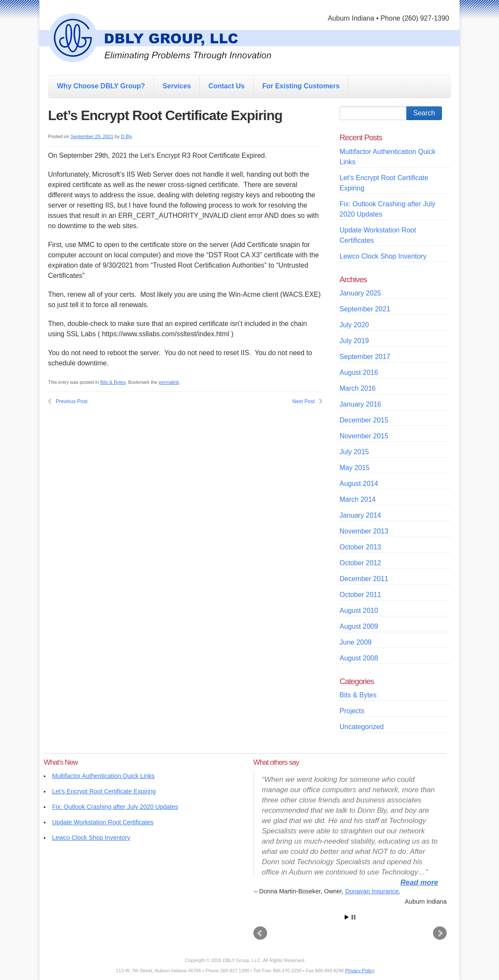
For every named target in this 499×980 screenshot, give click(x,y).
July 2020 (354, 325)
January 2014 (360, 515)
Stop (353, 917)
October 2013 (360, 547)
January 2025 (360, 293)
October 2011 (360, 595)
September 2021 (365, 309)
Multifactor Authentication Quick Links (103, 776)
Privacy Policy (360, 971)
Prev (260, 933)
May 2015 (355, 468)
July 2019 (354, 341)
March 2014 (358, 499)
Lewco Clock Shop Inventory (383, 256)
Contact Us (226, 86)
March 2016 (358, 388)
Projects (352, 711)
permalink (169, 382)
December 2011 (364, 579)
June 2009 (356, 642)
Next (440, 933)
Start (347, 917)
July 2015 (354, 452)
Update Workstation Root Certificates (102, 822)
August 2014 (359, 484)
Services (177, 86)
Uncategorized (362, 727)
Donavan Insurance (372, 891)
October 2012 (360, 563)
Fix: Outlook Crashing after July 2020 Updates (115, 807)
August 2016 (359, 372)
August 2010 (359, 611)
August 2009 (359, 626)
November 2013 (364, 531)
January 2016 (360, 404)
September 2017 (365, 357)
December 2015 (364, 420)
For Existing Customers (301, 86)
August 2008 (359, 658)
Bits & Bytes (113, 382)
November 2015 (364, 436)
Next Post (304, 401)
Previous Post (72, 401)
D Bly (126, 136)
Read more (419, 882)
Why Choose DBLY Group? (101, 86)
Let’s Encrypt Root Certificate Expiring (104, 791)
